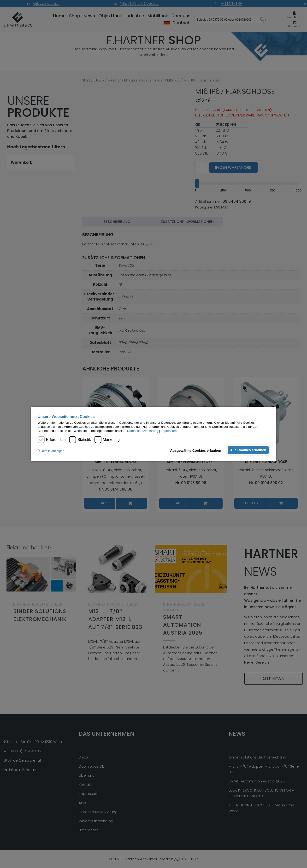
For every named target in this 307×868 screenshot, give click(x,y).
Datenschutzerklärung (143, 431)
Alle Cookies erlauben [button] (248, 450)
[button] (52, 451)
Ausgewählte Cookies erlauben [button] (194, 451)
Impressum (169, 431)
